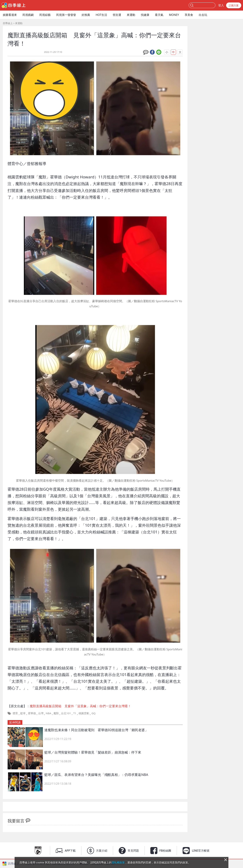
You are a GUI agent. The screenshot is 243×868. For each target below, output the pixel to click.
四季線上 (8, 23)
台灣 (41, 713)
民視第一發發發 (66, 15)
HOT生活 (101, 15)
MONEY (174, 15)
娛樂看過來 (10, 15)
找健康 (145, 15)
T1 (75, 713)
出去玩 (203, 15)
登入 (221, 5)
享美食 (189, 15)
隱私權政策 (118, 862)
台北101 (66, 713)
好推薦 (86, 15)
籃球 (23, 713)
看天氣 (159, 15)
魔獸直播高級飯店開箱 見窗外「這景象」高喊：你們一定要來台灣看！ (80, 706)
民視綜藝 (45, 15)
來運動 (131, 15)
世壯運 (117, 15)
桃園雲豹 (84, 713)
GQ (93, 713)
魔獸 (56, 713)
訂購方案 (234, 5)
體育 (15, 713)
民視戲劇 (28, 15)
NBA (48, 713)
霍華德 (32, 713)
